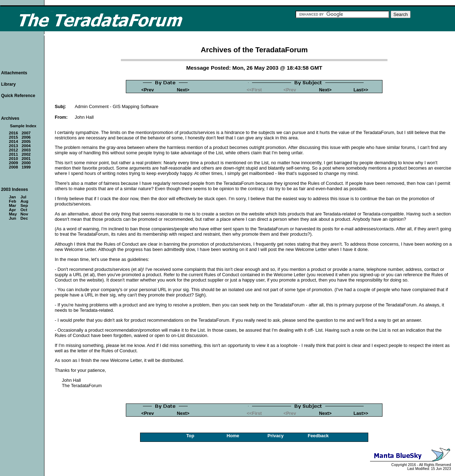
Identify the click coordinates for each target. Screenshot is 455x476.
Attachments (14, 73)
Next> (183, 90)
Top (190, 436)
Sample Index (23, 126)
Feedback (318, 436)
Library (8, 84)
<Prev (148, 90)
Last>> (361, 90)
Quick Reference (18, 96)
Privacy (275, 436)
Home (233, 436)
